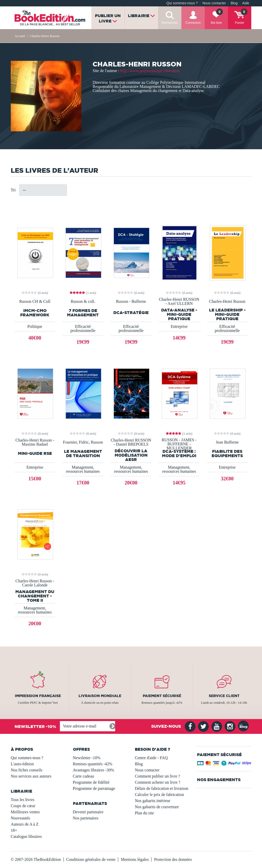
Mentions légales (135, 859)
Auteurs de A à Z (25, 824)
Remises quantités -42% (93, 764)
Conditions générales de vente (91, 859)
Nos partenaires (86, 818)
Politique (35, 326)
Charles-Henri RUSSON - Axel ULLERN (179, 302)
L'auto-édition (22, 764)
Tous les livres (23, 800)
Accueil (20, 36)
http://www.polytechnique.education (150, 71)
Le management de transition (83, 454)
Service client (224, 696)
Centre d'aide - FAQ (151, 758)
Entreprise (179, 326)
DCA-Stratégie (131, 313)
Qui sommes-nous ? (182, 3)
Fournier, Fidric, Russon (83, 442)
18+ (14, 830)
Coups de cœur (23, 806)
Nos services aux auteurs (31, 776)
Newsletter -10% (87, 758)
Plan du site (144, 813)
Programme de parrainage (94, 788)
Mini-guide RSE (35, 453)
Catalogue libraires (26, 836)
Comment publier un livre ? (157, 776)
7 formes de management (83, 313)
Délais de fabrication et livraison (162, 788)
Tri (13, 190)
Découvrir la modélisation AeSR (131, 455)
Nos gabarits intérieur (153, 801)
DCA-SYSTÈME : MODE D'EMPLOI (179, 454)
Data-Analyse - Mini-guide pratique (179, 314)
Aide (246, 3)
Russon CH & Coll (35, 302)
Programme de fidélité (91, 782)
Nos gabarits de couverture (157, 807)
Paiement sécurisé (162, 696)
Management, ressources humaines (83, 469)
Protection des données (173, 859)
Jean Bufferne (227, 442)
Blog (234, 3)
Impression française (38, 696)
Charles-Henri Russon (227, 302)
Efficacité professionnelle (83, 328)
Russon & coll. (83, 302)
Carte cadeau (84, 776)
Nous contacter (214, 3)
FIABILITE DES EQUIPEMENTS (227, 454)
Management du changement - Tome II (35, 596)
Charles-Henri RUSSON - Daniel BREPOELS (131, 442)
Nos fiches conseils (27, 770)
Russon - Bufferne (131, 302)
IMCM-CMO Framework (35, 313)
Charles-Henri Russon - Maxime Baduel (35, 442)
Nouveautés (20, 818)
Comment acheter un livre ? (158, 782)
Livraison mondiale (100, 696)
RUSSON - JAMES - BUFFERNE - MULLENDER (179, 444)
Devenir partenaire (88, 812)
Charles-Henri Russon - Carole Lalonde (35, 583)
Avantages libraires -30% (94, 770)
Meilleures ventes (25, 812)
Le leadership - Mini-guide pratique (227, 314)
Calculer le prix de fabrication (159, 795)
